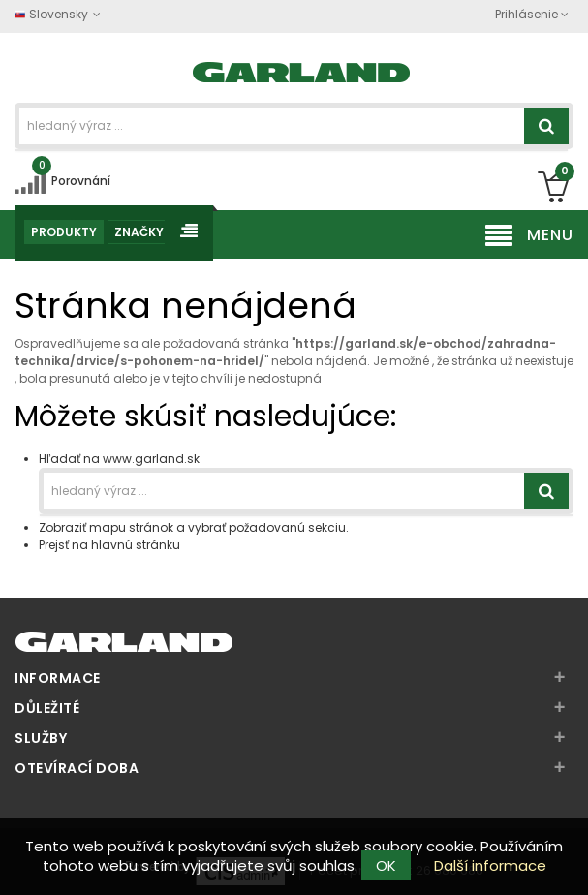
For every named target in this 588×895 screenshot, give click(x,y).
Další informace (490, 865)
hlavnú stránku (136, 545)
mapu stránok (131, 527)
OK (386, 865)
